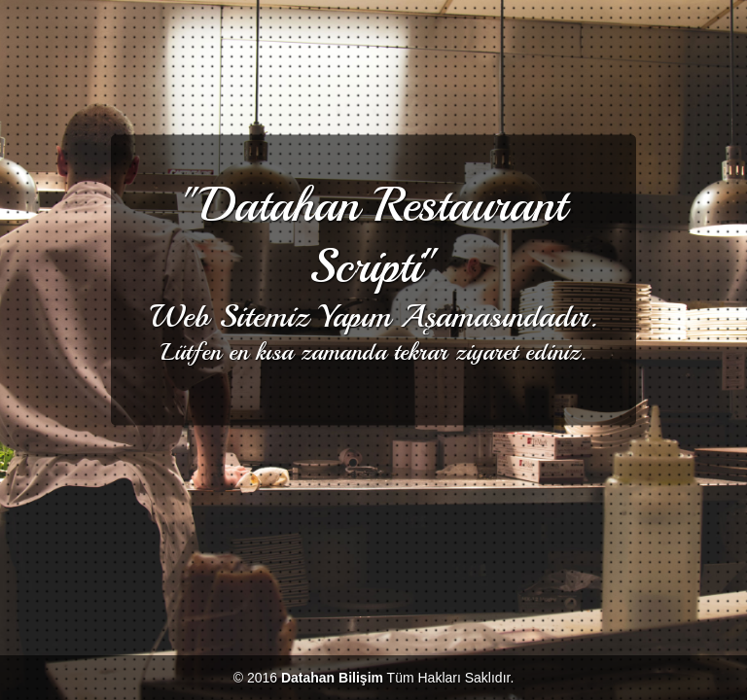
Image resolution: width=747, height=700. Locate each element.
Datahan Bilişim (332, 678)
